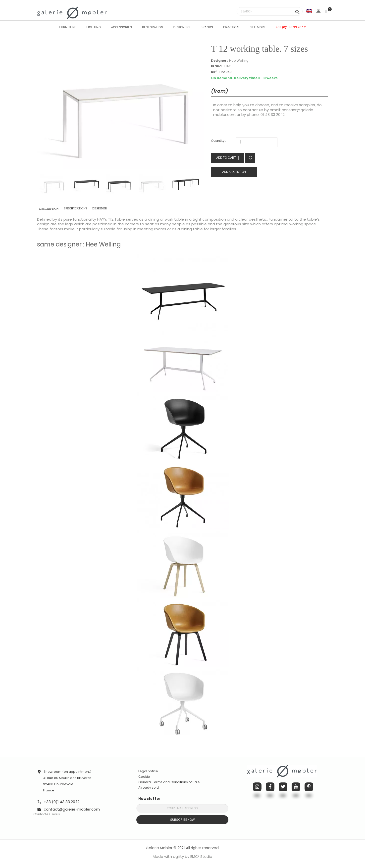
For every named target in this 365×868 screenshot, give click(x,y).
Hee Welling (239, 61)
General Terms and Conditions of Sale (169, 782)
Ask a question (234, 172)
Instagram (257, 787)
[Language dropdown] (309, 11)
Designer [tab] (100, 208)
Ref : (215, 72)
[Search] (270, 11)
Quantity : (218, 141)
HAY (228, 66)
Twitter (283, 787)
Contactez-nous (47, 814)
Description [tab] (49, 209)
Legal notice (148, 771)
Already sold (149, 788)
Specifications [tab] (76, 208)
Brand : (217, 66)
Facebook (270, 787)
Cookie (144, 777)
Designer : (219, 61)
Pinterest (309, 787)
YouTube (296, 787)
